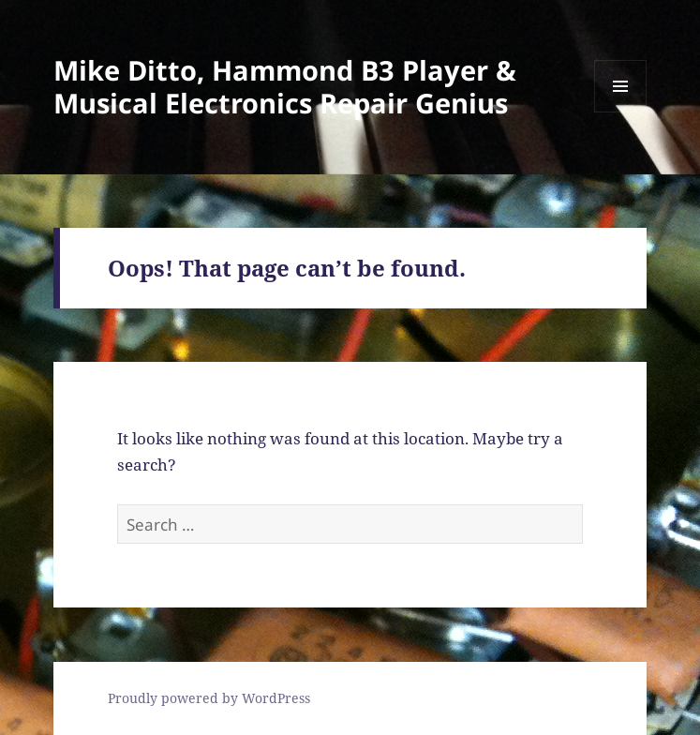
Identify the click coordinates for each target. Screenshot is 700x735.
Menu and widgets (621, 112)
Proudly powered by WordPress (209, 698)
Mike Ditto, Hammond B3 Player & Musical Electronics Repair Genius (285, 86)
